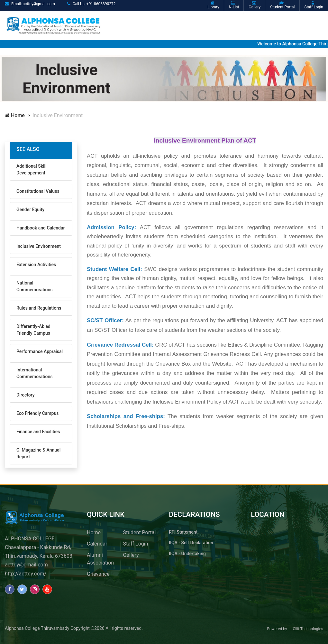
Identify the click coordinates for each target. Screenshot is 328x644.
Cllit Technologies (308, 629)
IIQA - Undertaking (187, 554)
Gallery (131, 555)
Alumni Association (100, 559)
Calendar (97, 544)
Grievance (98, 574)
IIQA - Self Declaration (191, 543)
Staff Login (136, 544)
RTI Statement (183, 532)
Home (15, 115)
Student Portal (140, 532)
